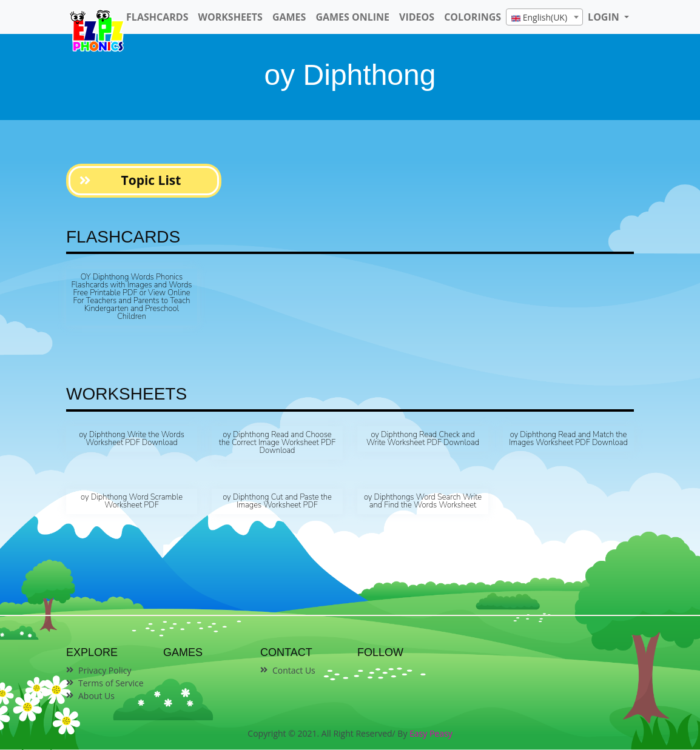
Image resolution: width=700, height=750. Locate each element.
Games (289, 17)
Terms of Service (111, 683)
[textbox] (544, 18)
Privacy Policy (105, 670)
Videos (417, 17)
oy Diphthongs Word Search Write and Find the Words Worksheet (423, 501)
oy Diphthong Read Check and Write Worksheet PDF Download (423, 439)
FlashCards (157, 17)
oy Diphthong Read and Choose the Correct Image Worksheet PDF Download (277, 443)
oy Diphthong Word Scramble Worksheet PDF (132, 501)
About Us (96, 696)
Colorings (473, 17)
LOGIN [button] (605, 17)
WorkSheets (230, 17)
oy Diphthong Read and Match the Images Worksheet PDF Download (568, 439)
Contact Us (294, 670)
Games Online (352, 17)
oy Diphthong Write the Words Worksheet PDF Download (132, 439)
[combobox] (544, 17)
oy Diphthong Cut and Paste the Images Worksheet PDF (277, 501)
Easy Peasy (431, 733)
